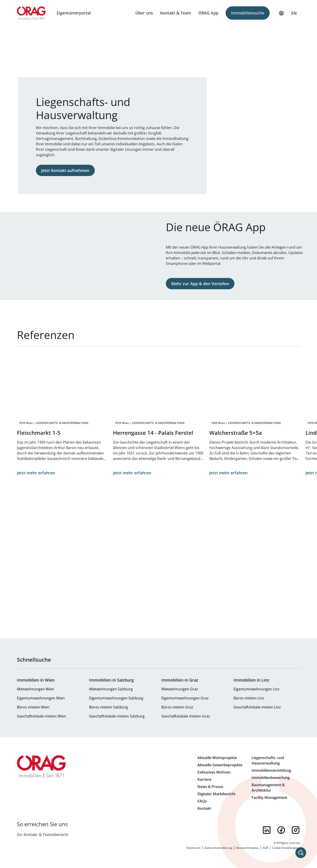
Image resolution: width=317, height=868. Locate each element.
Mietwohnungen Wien (36, 689)
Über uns (144, 13)
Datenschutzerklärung (218, 848)
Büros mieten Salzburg (109, 707)
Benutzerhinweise (248, 848)
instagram (296, 830)
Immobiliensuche (248, 13)
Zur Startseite (31, 13)
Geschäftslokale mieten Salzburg (117, 716)
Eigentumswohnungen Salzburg (116, 698)
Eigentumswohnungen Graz (185, 698)
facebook (281, 830)
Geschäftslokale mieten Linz (257, 707)
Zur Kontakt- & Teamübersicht (43, 835)
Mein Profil (281, 15)
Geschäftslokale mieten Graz (186, 716)
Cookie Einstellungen (285, 848)
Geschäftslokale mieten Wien (42, 716)
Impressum (193, 848)
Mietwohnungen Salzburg (111, 689)
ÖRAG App (208, 13)
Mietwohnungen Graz (180, 689)
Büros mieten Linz (249, 698)
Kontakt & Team (176, 13)
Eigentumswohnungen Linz (257, 689)
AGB (265, 848)
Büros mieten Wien (33, 707)
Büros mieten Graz (177, 707)
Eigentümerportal (74, 13)
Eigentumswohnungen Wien (41, 698)
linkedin (267, 830)
